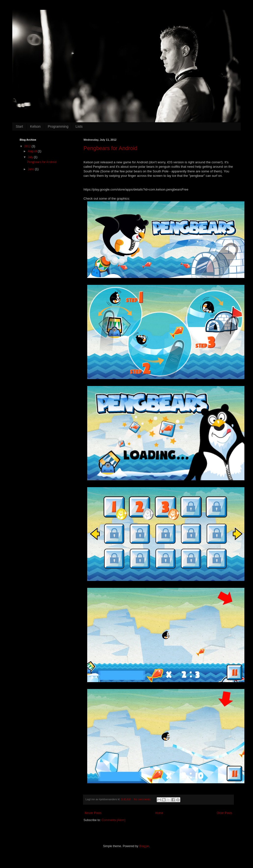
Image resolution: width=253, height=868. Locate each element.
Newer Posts (93, 813)
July (31, 157)
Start (19, 126)
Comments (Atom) (113, 820)
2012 (28, 146)
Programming (58, 126)
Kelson (35, 126)
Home (159, 813)
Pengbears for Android (110, 148)
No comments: (143, 799)
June (31, 169)
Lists (79, 126)
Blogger (144, 846)
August (33, 151)
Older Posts (224, 813)
